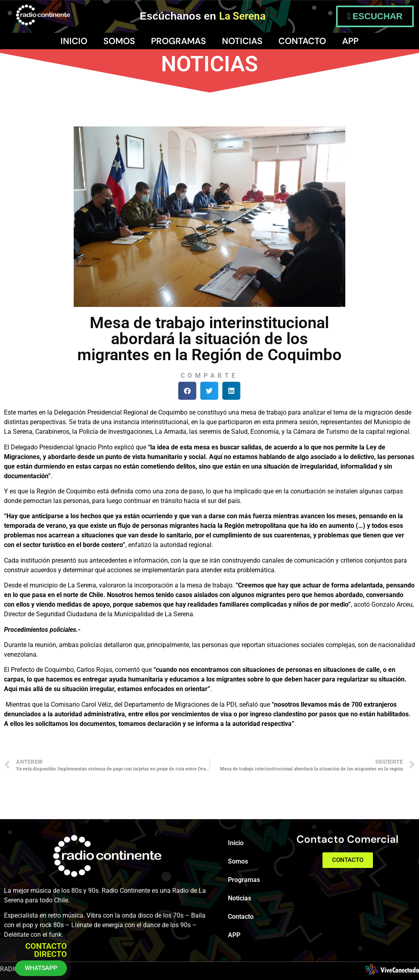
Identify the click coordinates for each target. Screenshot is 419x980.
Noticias (242, 41)
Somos (119, 41)
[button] (187, 391)
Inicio (74, 41)
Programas (178, 41)
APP (350, 41)
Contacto (302, 41)
